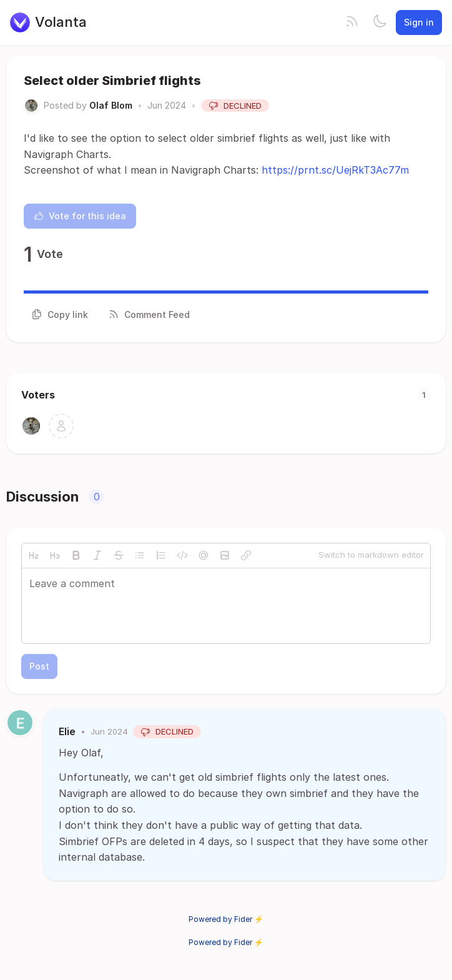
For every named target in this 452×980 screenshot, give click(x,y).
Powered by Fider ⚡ (226, 919)
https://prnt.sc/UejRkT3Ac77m (335, 170)
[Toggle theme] (380, 22)
